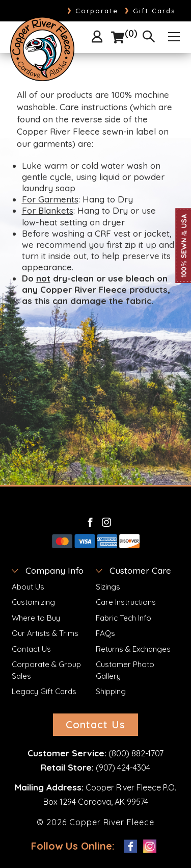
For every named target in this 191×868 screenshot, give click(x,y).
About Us (28, 587)
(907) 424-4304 (123, 768)
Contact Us (31, 649)
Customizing (33, 602)
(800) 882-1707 (136, 753)
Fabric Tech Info (124, 618)
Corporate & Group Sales (46, 670)
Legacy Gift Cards (44, 691)
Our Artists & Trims (45, 633)
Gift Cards (150, 11)
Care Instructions (126, 602)
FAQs (105, 633)
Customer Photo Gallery (125, 670)
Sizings (108, 587)
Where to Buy (36, 618)
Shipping (111, 691)
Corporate (93, 11)
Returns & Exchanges (133, 649)
